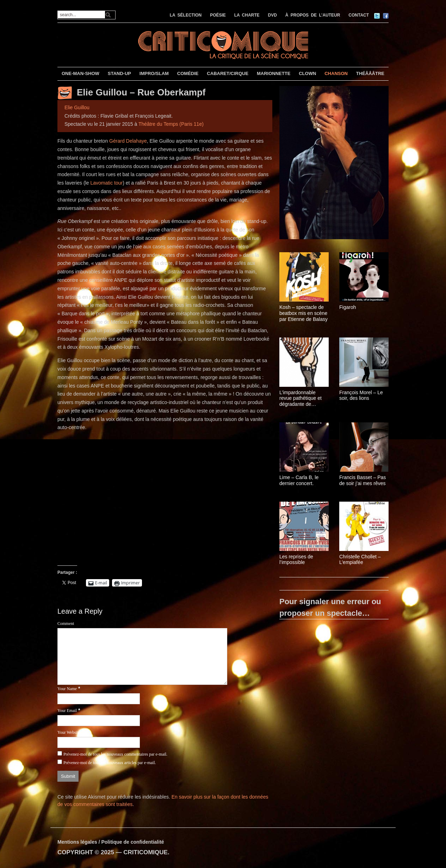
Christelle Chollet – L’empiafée (360, 560)
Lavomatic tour (106, 183)
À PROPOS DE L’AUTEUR (313, 15)
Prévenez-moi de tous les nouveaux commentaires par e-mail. (115, 754)
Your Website (69, 732)
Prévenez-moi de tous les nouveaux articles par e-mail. (110, 763)
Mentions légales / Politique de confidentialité (111, 842)
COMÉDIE (188, 73)
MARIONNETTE (274, 73)
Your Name (67, 689)
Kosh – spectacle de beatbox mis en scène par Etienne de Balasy (303, 313)
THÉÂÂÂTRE (370, 73)
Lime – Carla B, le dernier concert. (299, 480)
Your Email (67, 711)
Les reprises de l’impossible (296, 560)
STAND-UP (119, 73)
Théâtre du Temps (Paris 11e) (171, 124)
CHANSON (336, 73)
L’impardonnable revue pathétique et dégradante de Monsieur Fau (301, 398)
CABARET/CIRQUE (228, 73)
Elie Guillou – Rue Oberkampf (141, 92)
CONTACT (359, 15)
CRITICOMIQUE (145, 852)
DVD (272, 15)
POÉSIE (218, 15)
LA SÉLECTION (186, 15)
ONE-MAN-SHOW (80, 73)
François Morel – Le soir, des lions (361, 395)
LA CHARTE (247, 15)
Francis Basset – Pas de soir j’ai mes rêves (363, 480)
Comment (66, 624)
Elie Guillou (77, 107)
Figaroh (348, 307)
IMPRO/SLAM (154, 73)
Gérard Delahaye (128, 141)
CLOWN (307, 73)
